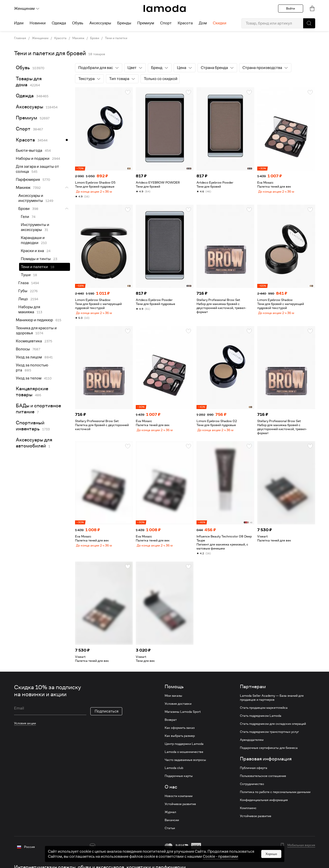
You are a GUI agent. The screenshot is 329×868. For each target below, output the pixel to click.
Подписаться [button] (107, 715)
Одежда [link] (25, 96)
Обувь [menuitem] (78, 23)
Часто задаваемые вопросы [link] (185, 764)
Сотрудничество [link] (252, 788)
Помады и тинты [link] (36, 259)
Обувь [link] (23, 68)
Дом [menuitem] (203, 23)
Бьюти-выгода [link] (29, 150)
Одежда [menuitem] (59, 23)
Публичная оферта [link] (254, 772)
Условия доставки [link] (178, 708)
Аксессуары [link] (29, 107)
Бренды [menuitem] (124, 23)
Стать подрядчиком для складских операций (273, 728)
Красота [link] (60, 38)
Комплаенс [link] (248, 812)
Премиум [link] (26, 118)
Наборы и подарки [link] (33, 159)
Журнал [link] (170, 816)
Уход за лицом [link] (29, 357)
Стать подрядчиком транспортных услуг (269, 736)
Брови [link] (95, 38)
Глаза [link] (23, 283)
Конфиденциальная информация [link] (264, 804)
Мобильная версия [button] (301, 849)
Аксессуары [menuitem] (100, 23)
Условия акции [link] (25, 727)
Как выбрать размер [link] (180, 740)
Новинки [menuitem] (38, 23)
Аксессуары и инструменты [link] (31, 198)
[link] (165, 9)
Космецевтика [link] (29, 341)
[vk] (92, 850)
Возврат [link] (171, 724)
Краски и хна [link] (32, 251)
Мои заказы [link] (173, 700)
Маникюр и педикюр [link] (34, 320)
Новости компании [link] (179, 800)
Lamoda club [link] (174, 772)
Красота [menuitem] (185, 23)
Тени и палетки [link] (34, 267)
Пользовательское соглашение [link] (263, 780)
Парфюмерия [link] (28, 180)
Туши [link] (26, 275)
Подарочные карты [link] (179, 780)
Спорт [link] (23, 129)
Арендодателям (252, 744)
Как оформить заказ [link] (180, 732)
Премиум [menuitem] (146, 23)
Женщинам (27, 9)
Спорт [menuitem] (166, 23)
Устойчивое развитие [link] (180, 808)
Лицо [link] (23, 299)
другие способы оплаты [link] (197, 857)
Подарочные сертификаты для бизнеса (269, 752)
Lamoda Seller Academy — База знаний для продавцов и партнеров (272, 702)
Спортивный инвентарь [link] (30, 426)
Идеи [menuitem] (19, 23)
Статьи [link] (170, 832)
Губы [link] (23, 291)
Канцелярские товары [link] (32, 392)
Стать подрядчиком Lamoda (261, 720)
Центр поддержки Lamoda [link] (184, 748)
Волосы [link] (23, 349)
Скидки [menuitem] (220, 23)
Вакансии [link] (172, 824)
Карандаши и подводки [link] (33, 240)
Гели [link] (25, 217)
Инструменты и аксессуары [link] (35, 227)
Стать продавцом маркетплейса (264, 712)
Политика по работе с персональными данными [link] (275, 796)
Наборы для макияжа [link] (29, 309)
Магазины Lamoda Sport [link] (183, 716)
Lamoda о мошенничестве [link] (184, 756)
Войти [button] (290, 8)
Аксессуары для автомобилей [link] (34, 443)
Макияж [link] (78, 38)
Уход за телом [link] (29, 378)
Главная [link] (20, 38)
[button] (309, 23)
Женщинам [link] (40, 38)
